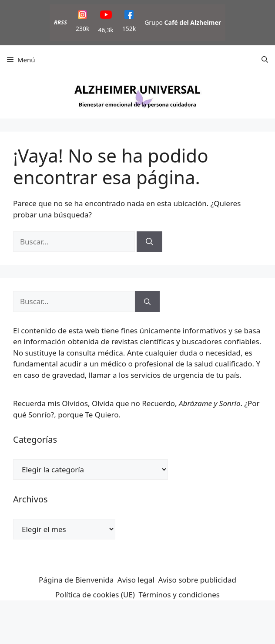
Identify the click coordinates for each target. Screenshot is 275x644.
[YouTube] (106, 16)
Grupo (183, 22)
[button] (265, 60)
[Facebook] (129, 16)
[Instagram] (82, 16)
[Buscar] (149, 242)
